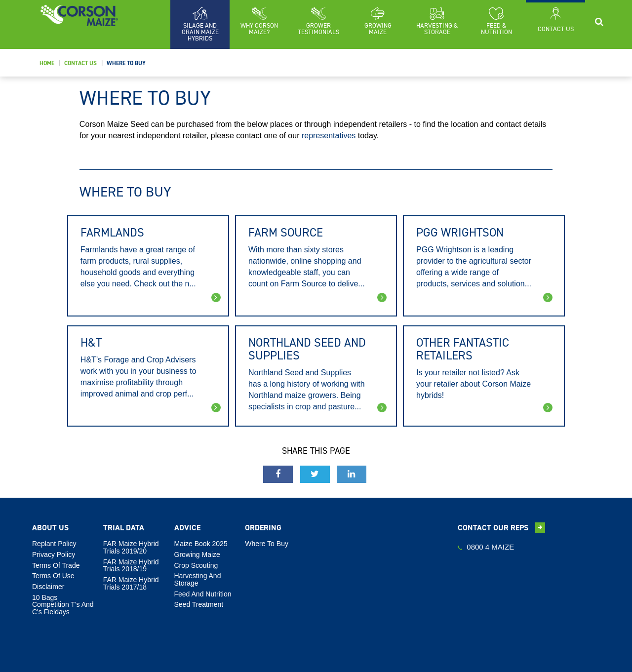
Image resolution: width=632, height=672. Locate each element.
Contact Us (80, 63)
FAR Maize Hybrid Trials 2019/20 (131, 547)
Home (47, 63)
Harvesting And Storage (198, 579)
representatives (329, 136)
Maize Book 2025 (201, 544)
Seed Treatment (199, 604)
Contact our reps (501, 528)
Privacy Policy (54, 554)
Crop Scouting (196, 565)
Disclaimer (48, 587)
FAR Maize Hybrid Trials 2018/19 (131, 566)
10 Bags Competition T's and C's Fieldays (63, 605)
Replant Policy (54, 544)
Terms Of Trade (56, 565)
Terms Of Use (53, 576)
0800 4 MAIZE (486, 547)
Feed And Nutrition (203, 594)
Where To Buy (126, 63)
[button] (259, 21)
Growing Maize (197, 554)
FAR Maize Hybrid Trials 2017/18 (131, 583)
